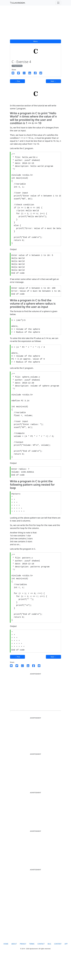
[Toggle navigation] (58, 3)
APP (66, 968)
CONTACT (41, 968)
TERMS (32, 968)
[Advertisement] (35, 24)
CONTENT (58, 968)
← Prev (17, 81)
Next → (53, 81)
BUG (49, 968)
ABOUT (14, 968)
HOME (6, 968)
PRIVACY (23, 968)
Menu (35, 41)
